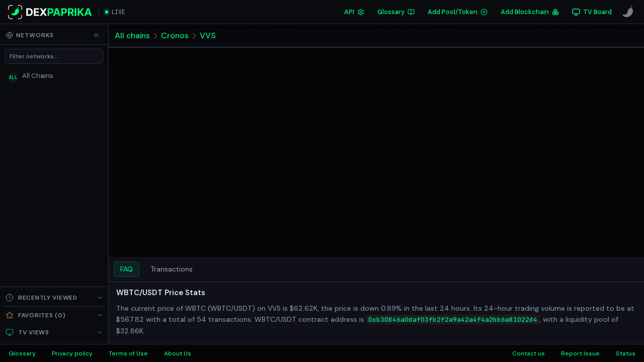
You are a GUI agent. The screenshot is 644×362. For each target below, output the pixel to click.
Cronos (175, 35)
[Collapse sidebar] (96, 35)
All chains (133, 35)
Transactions (172, 269)
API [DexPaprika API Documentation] (354, 12)
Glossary (396, 12)
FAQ (127, 269)
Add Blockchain (530, 12)
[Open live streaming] (115, 12)
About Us (178, 353)
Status (626, 353)
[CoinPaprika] (628, 12)
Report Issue (580, 353)
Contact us (529, 353)
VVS (208, 35)
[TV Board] (592, 12)
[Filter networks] (54, 56)
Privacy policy (72, 353)
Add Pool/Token (458, 12)
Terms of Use (128, 353)
